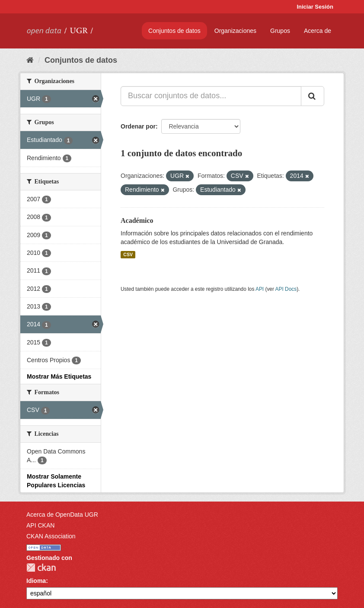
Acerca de (318, 31)
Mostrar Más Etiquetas (59, 376)
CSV (128, 254)
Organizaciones (235, 31)
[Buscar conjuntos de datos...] (211, 96)
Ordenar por (138, 126)
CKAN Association (51, 536)
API (260, 289)
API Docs (286, 289)
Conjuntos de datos (174, 31)
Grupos (280, 31)
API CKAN (40, 525)
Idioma (36, 581)
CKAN (41, 568)
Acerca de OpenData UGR (62, 515)
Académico (137, 220)
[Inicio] (30, 60)
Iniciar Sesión (315, 7)
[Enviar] (313, 96)
